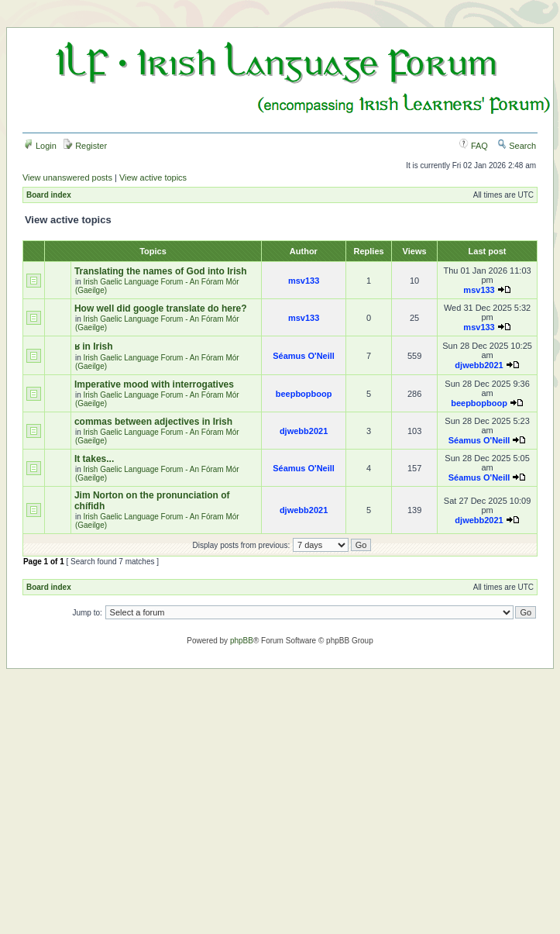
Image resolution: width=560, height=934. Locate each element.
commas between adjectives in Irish (153, 422)
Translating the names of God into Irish (161, 271)
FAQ (474, 146)
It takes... (94, 459)
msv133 (304, 281)
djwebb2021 (479, 365)
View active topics (153, 177)
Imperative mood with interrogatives (154, 384)
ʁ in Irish (94, 346)
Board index (49, 195)
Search (517, 146)
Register (85, 146)
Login (40, 146)
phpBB (242, 641)
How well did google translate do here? (161, 308)
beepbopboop (304, 394)
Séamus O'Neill (304, 356)
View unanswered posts (67, 177)
